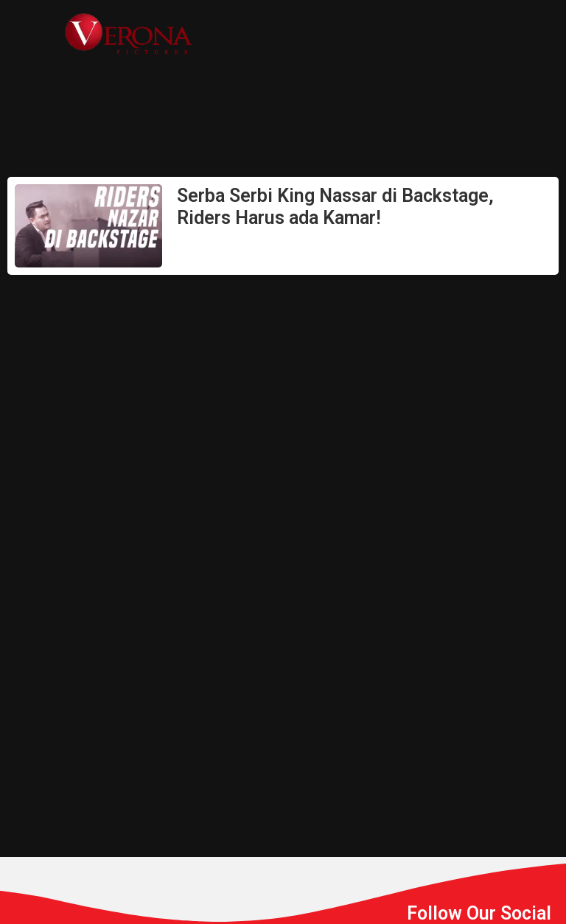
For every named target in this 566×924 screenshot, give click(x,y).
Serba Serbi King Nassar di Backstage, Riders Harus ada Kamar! (335, 207)
